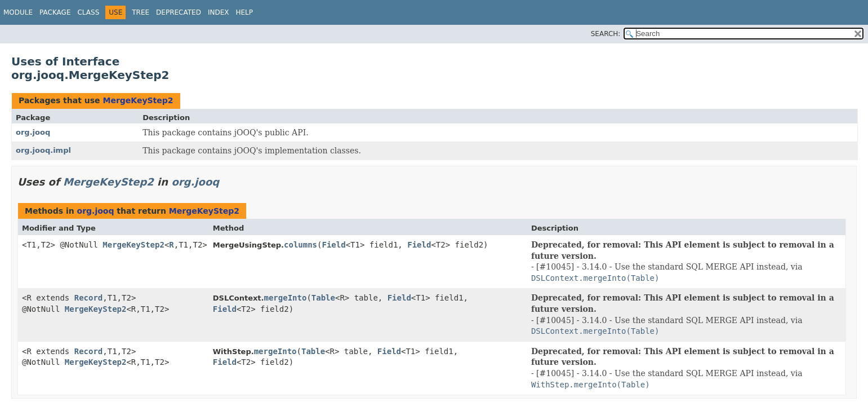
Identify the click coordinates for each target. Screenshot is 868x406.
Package (55, 12)
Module (18, 12)
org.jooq (33, 132)
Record (89, 298)
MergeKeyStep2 (138, 100)
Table (323, 298)
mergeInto (286, 298)
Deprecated (179, 12)
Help (244, 12)
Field (333, 245)
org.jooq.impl (43, 150)
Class (88, 12)
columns (301, 245)
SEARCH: (606, 34)
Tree (141, 12)
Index (219, 12)
